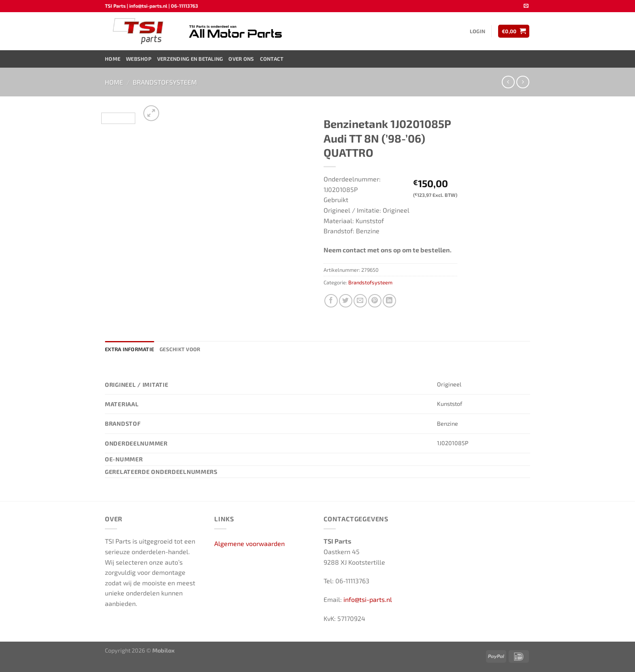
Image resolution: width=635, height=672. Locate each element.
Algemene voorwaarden (249, 543)
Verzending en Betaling (190, 59)
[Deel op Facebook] (331, 301)
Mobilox (163, 650)
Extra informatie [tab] (129, 349)
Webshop (139, 59)
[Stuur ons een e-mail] (526, 6)
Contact (272, 59)
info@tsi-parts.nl (368, 599)
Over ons (241, 59)
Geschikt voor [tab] (180, 349)
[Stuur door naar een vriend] (360, 301)
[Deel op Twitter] (346, 301)
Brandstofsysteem (165, 82)
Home (113, 59)
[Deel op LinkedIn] (389, 301)
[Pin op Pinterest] (375, 301)
